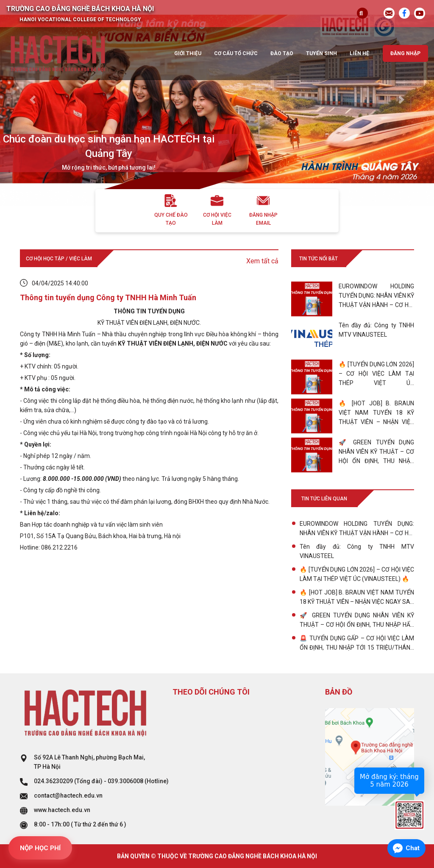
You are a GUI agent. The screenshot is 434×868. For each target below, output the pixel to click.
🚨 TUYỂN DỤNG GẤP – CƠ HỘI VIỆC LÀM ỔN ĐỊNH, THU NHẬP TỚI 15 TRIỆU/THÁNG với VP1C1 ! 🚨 (357, 643)
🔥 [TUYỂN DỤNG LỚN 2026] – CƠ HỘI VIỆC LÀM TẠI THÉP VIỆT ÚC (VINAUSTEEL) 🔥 (357, 574)
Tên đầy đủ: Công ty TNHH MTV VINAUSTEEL (357, 551)
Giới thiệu (188, 53)
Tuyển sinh (321, 53)
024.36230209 (53, 781)
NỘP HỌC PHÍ (40, 848)
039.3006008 (125, 781)
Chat (413, 848)
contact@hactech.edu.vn (68, 795)
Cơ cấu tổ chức (236, 53)
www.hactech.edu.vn (62, 810)
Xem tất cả (262, 261)
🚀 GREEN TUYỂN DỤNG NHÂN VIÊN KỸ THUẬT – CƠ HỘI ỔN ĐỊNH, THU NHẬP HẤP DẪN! (357, 621)
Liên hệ (359, 53)
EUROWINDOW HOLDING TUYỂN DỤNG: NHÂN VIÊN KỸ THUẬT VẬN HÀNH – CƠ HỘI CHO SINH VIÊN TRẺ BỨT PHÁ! (357, 529)
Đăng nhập (405, 53)
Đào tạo (282, 53)
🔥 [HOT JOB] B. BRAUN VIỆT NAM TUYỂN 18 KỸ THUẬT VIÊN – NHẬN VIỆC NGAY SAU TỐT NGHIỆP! (357, 598)
